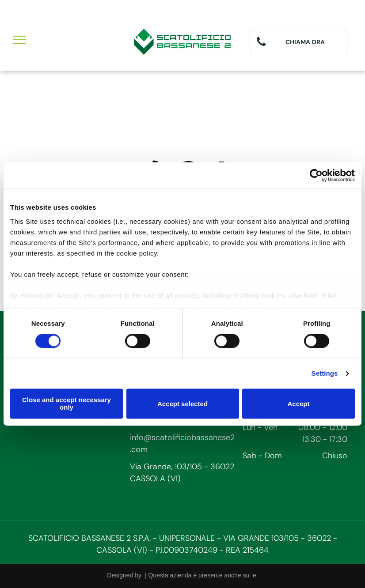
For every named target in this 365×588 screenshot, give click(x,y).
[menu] (19, 40)
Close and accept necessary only (67, 404)
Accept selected (182, 404)
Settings (325, 373)
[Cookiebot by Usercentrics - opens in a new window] (316, 175)
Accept (298, 404)
